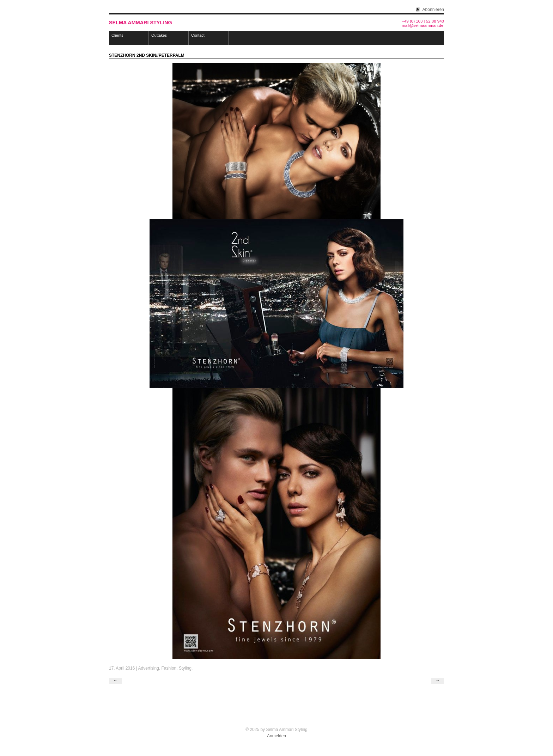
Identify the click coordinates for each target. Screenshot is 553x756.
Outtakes (159, 35)
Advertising (149, 668)
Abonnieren (433, 10)
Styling (185, 668)
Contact (198, 35)
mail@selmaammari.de (423, 26)
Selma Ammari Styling (141, 23)
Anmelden (276, 736)
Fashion (169, 668)
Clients (117, 35)
